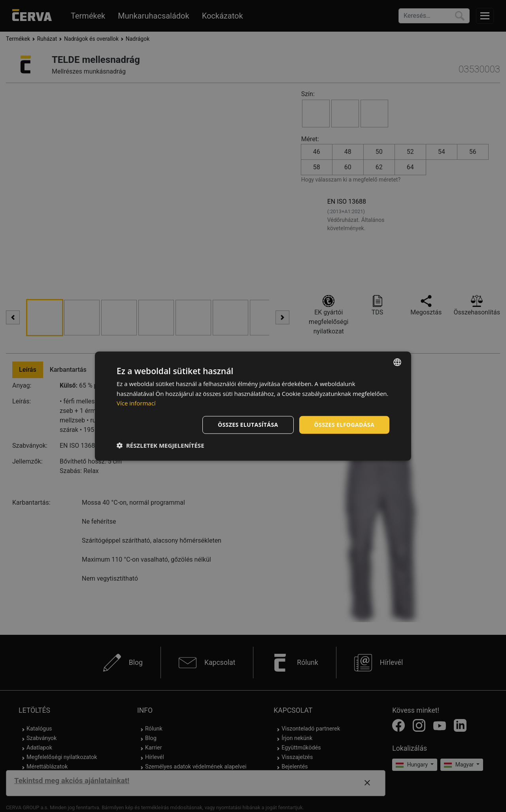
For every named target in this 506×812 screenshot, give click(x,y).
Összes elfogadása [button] (344, 425)
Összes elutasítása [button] (248, 425)
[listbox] (397, 362)
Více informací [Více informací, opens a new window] (136, 403)
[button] (160, 445)
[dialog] (253, 406)
